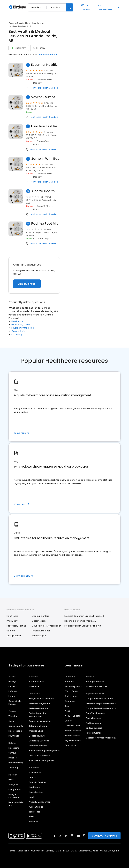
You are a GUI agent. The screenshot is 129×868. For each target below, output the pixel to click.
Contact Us (70, 745)
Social (11, 721)
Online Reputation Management (38, 715)
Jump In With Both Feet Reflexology (46, 159)
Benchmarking (16, 763)
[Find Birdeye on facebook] (55, 836)
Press (67, 711)
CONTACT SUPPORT (104, 836)
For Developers (93, 723)
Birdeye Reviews (73, 731)
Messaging (14, 748)
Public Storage (36, 807)
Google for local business (41, 698)
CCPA (74, 851)
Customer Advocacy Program (101, 738)
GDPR (59, 851)
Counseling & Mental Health (46, 626)
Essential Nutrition (46, 65)
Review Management (39, 703)
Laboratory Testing (21, 325)
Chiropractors (14, 636)
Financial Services (38, 782)
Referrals (13, 691)
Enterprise (34, 686)
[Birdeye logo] (18, 7)
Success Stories (72, 726)
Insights (13, 758)
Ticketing (13, 768)
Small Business (36, 681)
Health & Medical (50, 88)
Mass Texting (15, 731)
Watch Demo (71, 691)
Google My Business (39, 741)
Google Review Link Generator (101, 708)
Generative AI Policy (88, 851)
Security (50, 851)
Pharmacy (17, 334)
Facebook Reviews (38, 746)
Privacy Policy (37, 851)
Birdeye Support (94, 728)
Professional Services (97, 686)
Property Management (40, 802)
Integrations (15, 790)
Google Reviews (37, 736)
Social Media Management (42, 760)
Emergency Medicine (23, 328)
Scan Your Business (96, 713)
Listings (12, 681)
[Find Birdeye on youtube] (78, 836)
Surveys (12, 753)
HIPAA (66, 851)
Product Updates (73, 716)
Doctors (11, 631)
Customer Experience (40, 755)
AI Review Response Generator (101, 703)
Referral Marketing (38, 726)
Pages (12, 696)
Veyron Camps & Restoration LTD (46, 97)
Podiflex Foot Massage (46, 224)
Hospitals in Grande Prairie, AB (80, 621)
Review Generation (38, 708)
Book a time (71, 696)
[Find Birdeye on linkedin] (66, 836)
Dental (32, 777)
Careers (69, 721)
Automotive (35, 772)
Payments (14, 736)
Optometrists (18, 331)
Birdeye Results (72, 735)
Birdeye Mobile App (16, 804)
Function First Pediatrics (46, 126)
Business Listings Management (45, 751)
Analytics (13, 785)
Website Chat (36, 731)
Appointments (16, 726)
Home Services (36, 792)
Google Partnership (14, 796)
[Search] (69, 7)
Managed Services (95, 681)
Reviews (13, 686)
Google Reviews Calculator (99, 698)
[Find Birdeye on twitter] (60, 836)
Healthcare (38, 23)
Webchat (13, 716)
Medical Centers (41, 616)
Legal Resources (73, 740)
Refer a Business (94, 733)
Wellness (33, 822)
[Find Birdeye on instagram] (72, 836)
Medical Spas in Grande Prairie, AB (83, 626)
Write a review (86, 7)
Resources (70, 701)
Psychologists (39, 636)
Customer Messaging (40, 721)
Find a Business (94, 718)
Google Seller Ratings (15, 703)
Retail (32, 817)
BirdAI (11, 780)
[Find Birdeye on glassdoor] (84, 836)
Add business (27, 284)
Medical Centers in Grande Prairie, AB (84, 616)
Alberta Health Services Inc (46, 191)
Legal (31, 797)
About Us (69, 681)
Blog (67, 706)
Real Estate (34, 812)
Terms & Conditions (19, 851)
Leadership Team (73, 686)
